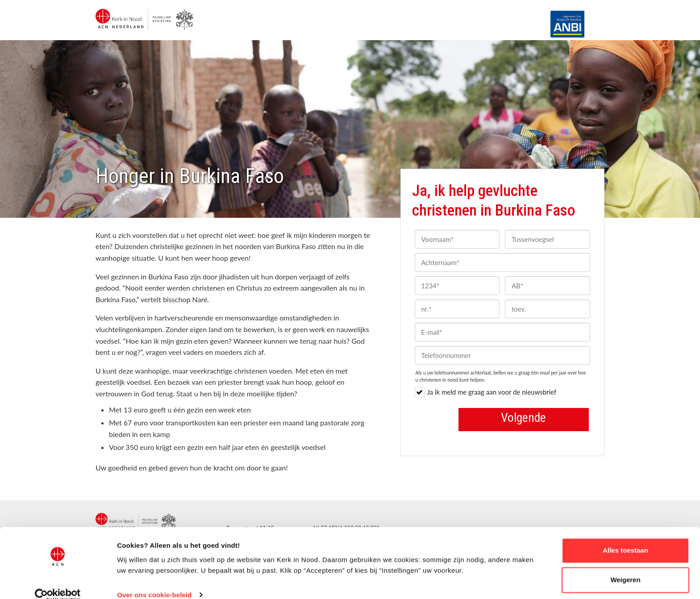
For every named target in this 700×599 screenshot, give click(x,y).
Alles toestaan (625, 537)
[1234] (457, 286)
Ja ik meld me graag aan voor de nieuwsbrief (486, 392)
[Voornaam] (457, 239)
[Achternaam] (503, 262)
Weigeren (625, 566)
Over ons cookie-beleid (154, 581)
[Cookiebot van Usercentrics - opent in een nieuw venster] (58, 582)
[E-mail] (503, 332)
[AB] (548, 286)
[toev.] (548, 309)
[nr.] (457, 309)
